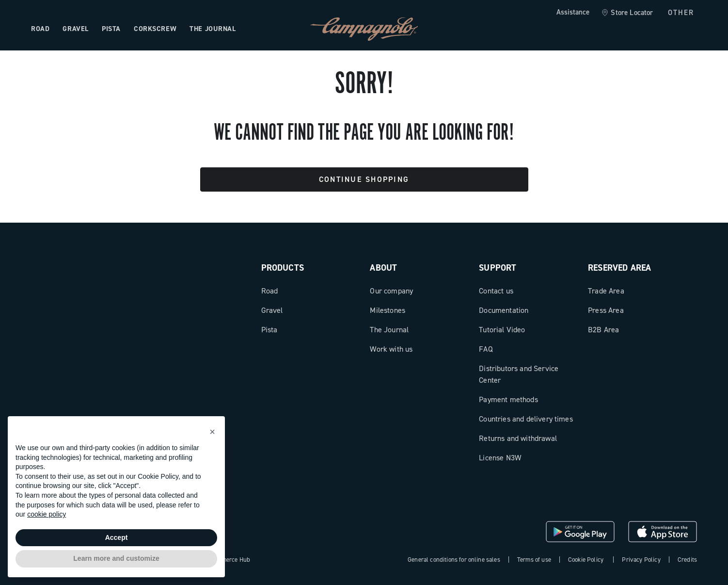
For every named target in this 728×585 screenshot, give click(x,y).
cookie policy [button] (47, 514)
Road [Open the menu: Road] (40, 29)
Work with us (391, 349)
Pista (269, 330)
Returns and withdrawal (518, 438)
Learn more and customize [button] (116, 558)
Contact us (496, 291)
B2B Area (603, 330)
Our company (391, 291)
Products (283, 268)
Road (270, 291)
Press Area (606, 310)
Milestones (388, 310)
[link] (627, 13)
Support (498, 268)
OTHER (681, 13)
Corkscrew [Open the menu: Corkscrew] (155, 29)
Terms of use (534, 560)
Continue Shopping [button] (364, 179)
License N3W (500, 458)
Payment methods (508, 399)
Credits (687, 560)
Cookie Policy (586, 560)
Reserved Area (619, 268)
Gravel (272, 310)
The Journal (389, 330)
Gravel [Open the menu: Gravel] (75, 29)
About (383, 268)
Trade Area (606, 291)
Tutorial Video (502, 330)
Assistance (573, 12)
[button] (212, 432)
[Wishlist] (643, 29)
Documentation (504, 310)
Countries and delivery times (526, 419)
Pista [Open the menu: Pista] (111, 29)
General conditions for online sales (454, 560)
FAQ (486, 349)
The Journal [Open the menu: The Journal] (213, 29)
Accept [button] (117, 537)
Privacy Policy (641, 560)
